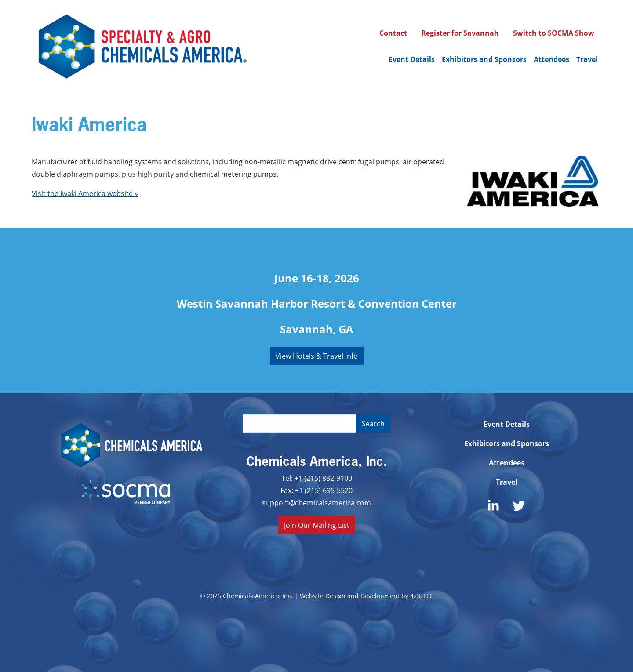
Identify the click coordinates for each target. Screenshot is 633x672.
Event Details (412, 59)
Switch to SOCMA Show (554, 33)
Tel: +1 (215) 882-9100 (317, 478)
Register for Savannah (460, 33)
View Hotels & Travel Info (317, 356)
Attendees (551, 59)
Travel (587, 59)
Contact (393, 33)
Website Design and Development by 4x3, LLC (367, 596)
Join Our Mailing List (317, 525)
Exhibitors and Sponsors (484, 59)
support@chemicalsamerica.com (316, 503)
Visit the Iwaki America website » (85, 193)
